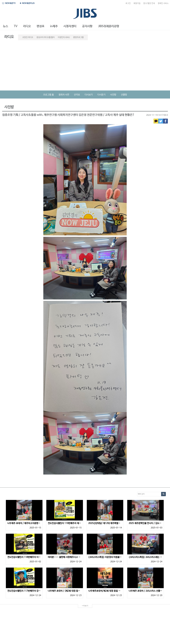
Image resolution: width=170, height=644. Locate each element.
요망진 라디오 (28, 37)
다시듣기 (101, 95)
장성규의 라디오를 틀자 (45, 37)
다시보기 (89, 95)
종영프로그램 (78, 37)
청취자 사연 (64, 95)
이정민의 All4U (64, 37)
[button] (5, 26)
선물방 (124, 95)
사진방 (113, 95)
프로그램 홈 (48, 95)
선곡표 (77, 95)
